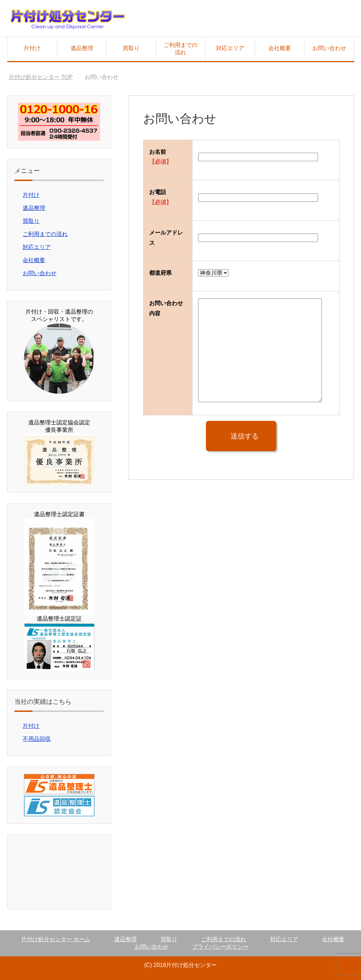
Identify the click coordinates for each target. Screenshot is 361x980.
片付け (32, 48)
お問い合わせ (329, 48)
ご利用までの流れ (180, 49)
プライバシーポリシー (220, 947)
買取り (131, 48)
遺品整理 (82, 48)
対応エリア (230, 48)
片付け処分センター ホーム (56, 939)
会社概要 (280, 48)
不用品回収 (37, 739)
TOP (41, 77)
